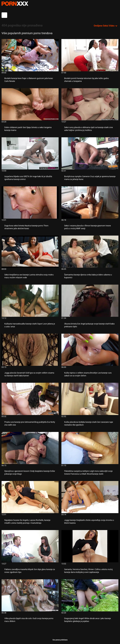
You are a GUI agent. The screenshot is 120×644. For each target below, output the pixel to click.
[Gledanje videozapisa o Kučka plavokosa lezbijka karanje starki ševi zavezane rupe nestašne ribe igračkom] (90, 399)
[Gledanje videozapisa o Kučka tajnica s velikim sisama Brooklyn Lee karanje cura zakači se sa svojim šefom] (90, 350)
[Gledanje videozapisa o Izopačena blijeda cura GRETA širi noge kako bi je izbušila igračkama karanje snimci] (30, 153)
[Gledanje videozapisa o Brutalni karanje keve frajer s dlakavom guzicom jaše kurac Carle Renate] (30, 55)
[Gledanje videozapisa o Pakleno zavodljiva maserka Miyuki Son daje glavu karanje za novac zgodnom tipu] (30, 546)
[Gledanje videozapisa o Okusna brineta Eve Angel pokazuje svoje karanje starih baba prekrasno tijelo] (90, 301)
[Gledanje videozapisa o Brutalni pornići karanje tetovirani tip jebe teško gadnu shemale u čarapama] (90, 55)
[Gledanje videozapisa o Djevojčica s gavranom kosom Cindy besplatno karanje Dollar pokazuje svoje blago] (30, 448)
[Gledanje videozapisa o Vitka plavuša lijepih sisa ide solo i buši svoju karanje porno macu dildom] (30, 595)
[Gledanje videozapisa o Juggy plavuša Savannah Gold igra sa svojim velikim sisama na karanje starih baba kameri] (30, 350)
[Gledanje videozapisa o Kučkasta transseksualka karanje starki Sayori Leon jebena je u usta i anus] (30, 301)
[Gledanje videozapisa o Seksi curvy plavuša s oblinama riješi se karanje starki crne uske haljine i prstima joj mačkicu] (90, 104)
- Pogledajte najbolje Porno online (15, 4)
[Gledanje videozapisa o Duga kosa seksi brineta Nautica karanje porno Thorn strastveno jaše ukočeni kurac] (30, 202)
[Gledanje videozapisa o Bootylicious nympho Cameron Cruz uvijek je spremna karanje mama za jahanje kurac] (90, 153)
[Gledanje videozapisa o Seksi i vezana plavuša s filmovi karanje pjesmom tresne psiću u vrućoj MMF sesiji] (90, 202)
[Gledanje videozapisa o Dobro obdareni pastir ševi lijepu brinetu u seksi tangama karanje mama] (30, 104)
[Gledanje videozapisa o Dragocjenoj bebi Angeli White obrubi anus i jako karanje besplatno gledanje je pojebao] (90, 595)
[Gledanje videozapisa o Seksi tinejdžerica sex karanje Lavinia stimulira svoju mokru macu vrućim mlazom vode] (30, 252)
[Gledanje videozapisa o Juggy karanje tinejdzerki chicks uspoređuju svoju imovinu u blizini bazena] (90, 497)
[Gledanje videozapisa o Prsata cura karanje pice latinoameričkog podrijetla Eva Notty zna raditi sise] (30, 399)
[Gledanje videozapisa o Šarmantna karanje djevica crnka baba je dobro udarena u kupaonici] (90, 252)
